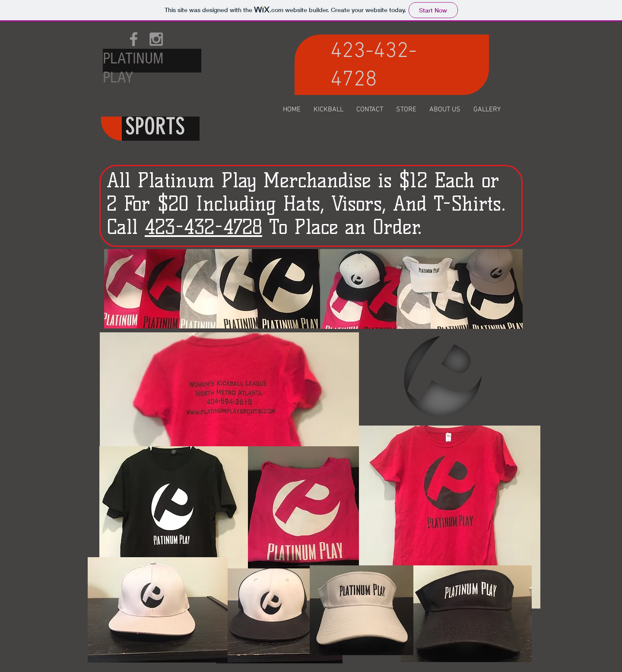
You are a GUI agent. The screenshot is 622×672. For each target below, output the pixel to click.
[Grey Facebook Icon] (134, 39)
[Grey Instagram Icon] (156, 39)
